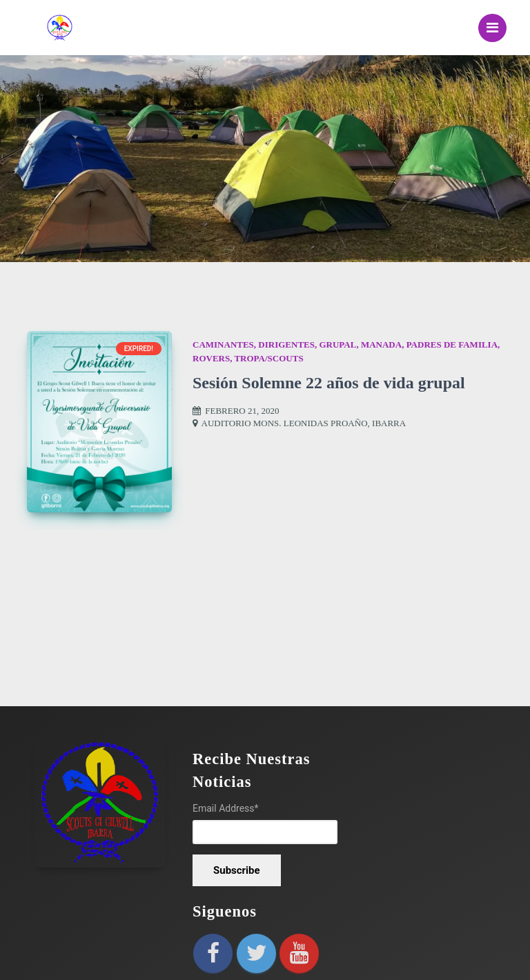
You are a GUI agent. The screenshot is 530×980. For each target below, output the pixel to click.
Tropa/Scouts (268, 358)
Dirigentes (286, 344)
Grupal (337, 344)
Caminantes (223, 344)
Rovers (211, 358)
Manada (381, 344)
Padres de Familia (452, 344)
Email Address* (226, 809)
